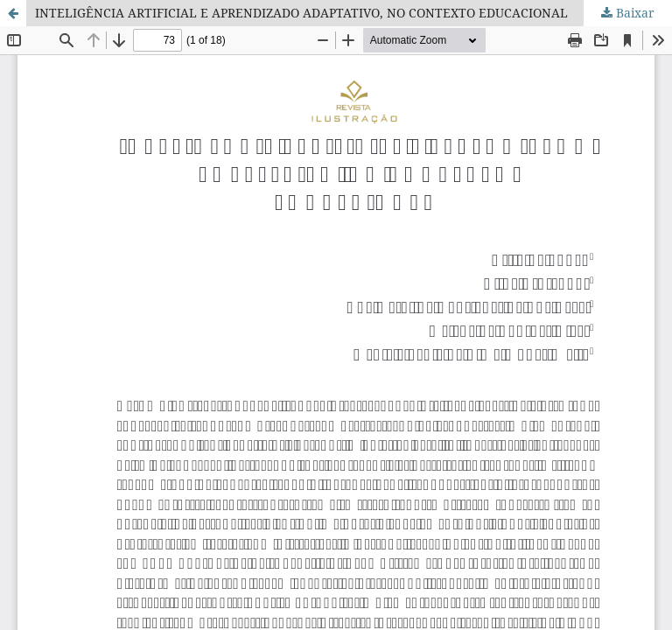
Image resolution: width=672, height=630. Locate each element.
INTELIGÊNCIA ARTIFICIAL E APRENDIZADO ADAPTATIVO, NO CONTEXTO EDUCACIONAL (301, 13)
